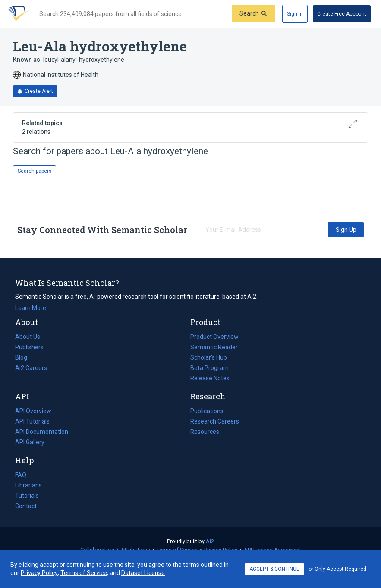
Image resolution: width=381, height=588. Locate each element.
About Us (28, 337)
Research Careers (215, 421)
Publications (207, 411)
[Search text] (132, 14)
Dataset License (143, 573)
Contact (26, 506)
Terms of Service (177, 550)
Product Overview (214, 337)
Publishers (29, 347)
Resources (205, 432)
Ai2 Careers (31, 368)
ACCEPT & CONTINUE (274, 569)
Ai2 (210, 541)
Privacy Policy (221, 550)
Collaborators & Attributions (115, 550)
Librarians (28, 485)
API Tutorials (32, 421)
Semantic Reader (214, 347)
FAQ (21, 475)
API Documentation (42, 432)
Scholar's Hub (209, 357)
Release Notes (210, 378)
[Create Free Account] (342, 14)
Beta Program (209, 368)
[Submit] (253, 14)
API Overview (33, 411)
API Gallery (30, 442)
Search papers (35, 171)
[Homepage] (17, 14)
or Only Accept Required (337, 569)
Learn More (31, 308)
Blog (25, 357)
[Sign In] (295, 14)
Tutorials (27, 496)
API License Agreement (272, 550)
